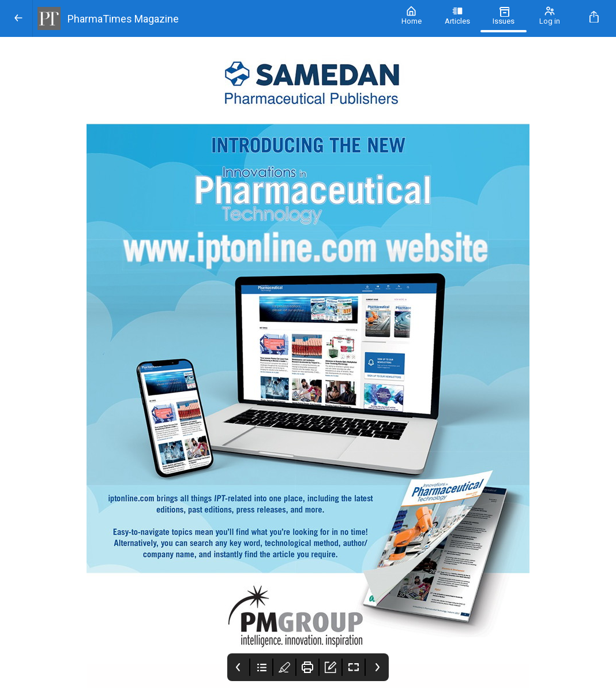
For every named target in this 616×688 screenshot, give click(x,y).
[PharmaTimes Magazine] (211, 18)
